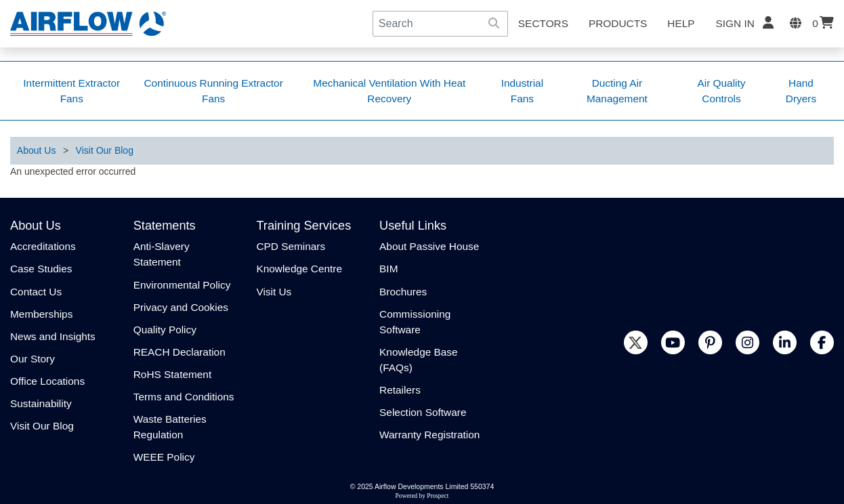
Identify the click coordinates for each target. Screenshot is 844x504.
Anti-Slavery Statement (162, 254)
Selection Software (423, 412)
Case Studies (41, 269)
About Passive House (429, 246)
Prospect (438, 496)
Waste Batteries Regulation (170, 427)
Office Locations (47, 381)
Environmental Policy (182, 285)
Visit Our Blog (105, 150)
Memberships (41, 314)
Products (618, 23)
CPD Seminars (291, 246)
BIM (388, 269)
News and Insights (53, 336)
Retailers (400, 390)
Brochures (403, 292)
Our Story (33, 359)
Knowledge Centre (299, 269)
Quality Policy (165, 330)
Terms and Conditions (184, 397)
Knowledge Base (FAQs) (419, 360)
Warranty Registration (429, 435)
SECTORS (543, 23)
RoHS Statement (172, 374)
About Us (37, 150)
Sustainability (41, 403)
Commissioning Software (415, 322)
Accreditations (43, 246)
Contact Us (36, 292)
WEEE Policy (164, 457)
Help (681, 23)
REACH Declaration (180, 352)
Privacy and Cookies (181, 307)
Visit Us (274, 292)
